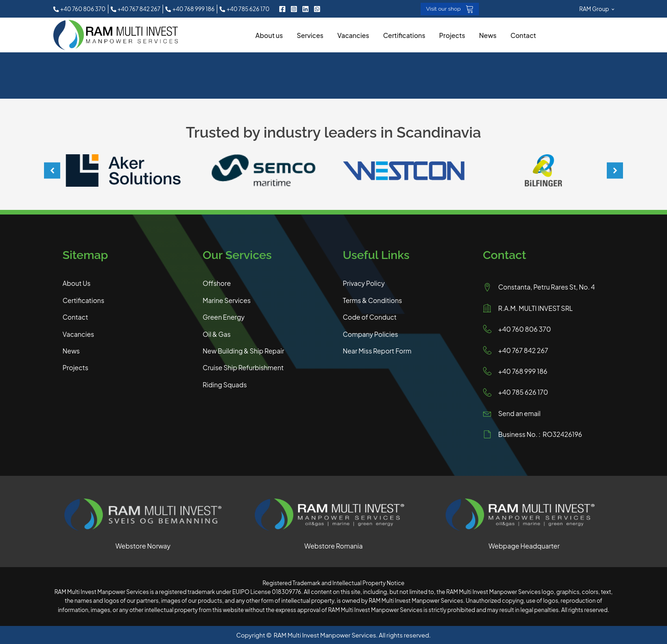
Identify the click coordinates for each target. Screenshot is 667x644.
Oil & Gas (217, 333)
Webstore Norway (143, 545)
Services (310, 34)
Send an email (520, 413)
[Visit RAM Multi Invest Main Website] (524, 515)
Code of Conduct (370, 316)
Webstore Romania (333, 545)
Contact (523, 34)
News (488, 34)
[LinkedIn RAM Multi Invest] (305, 9)
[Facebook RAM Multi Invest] (282, 9)
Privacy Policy (364, 283)
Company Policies (370, 333)
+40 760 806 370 (525, 328)
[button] (81, 9)
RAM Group (594, 9)
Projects (452, 34)
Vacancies (353, 34)
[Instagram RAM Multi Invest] (294, 9)
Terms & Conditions (372, 300)
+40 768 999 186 (523, 371)
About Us (76, 283)
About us (269, 34)
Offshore (217, 283)
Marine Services (227, 300)
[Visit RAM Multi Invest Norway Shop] (143, 515)
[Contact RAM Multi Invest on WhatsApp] (317, 9)
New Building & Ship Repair (244, 350)
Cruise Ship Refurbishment (243, 367)
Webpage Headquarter (524, 545)
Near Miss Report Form (377, 350)
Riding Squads (225, 384)
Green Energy (224, 316)
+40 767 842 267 (523, 349)
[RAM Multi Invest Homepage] (116, 35)
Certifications (404, 34)
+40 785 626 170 (523, 391)
